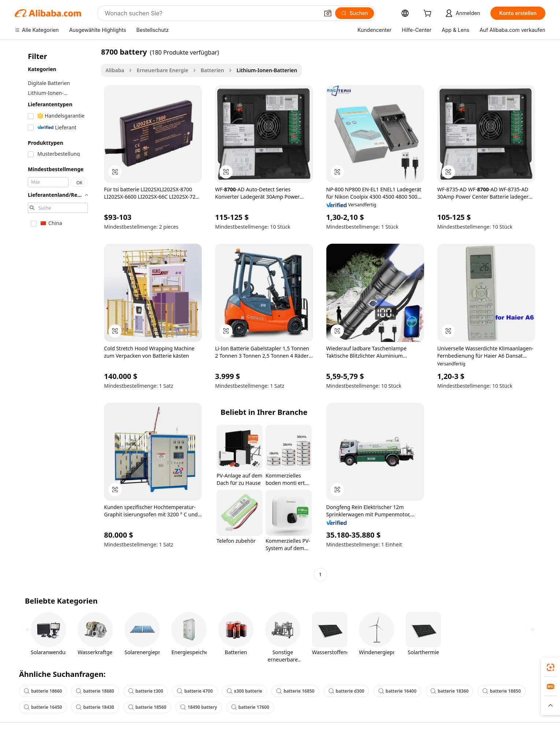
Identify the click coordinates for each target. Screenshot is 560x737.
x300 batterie (244, 691)
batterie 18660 (43, 691)
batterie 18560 (147, 707)
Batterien (212, 70)
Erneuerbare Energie (162, 70)
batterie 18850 (501, 691)
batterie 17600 (250, 707)
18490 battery (199, 707)
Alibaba (115, 70)
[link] (550, 667)
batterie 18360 (449, 691)
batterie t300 (146, 691)
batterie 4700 (195, 691)
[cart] (429, 14)
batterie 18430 (95, 707)
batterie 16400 (397, 691)
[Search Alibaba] (211, 13)
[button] (328, 13)
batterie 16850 (295, 691)
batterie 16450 (43, 707)
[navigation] (56, 314)
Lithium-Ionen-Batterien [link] (267, 70)
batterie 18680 (95, 691)
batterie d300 (346, 691)
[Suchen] (355, 13)
